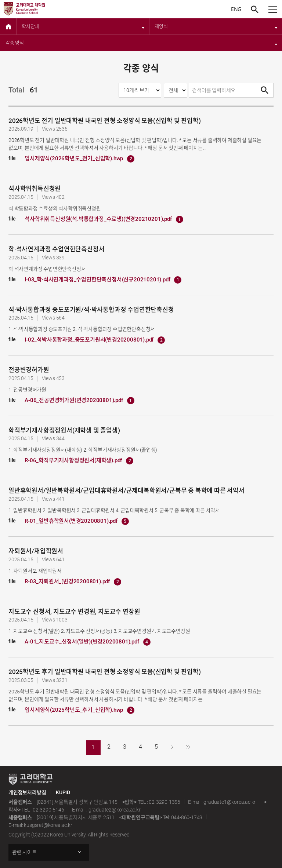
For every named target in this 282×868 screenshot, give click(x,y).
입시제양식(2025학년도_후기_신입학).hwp (79, 710)
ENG (236, 9)
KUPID (63, 792)
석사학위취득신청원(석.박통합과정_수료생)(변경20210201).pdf (104, 219)
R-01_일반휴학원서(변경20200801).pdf (77, 521)
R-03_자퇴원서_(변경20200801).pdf (73, 582)
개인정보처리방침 (27, 792)
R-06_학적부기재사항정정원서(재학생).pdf (79, 461)
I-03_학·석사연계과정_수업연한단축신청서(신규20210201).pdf (103, 280)
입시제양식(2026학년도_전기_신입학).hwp (79, 159)
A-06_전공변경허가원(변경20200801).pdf (79, 401)
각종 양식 (142, 43)
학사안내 (83, 26)
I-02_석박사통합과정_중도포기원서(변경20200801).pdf (95, 340)
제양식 (216, 26)
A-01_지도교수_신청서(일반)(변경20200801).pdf (87, 642)
